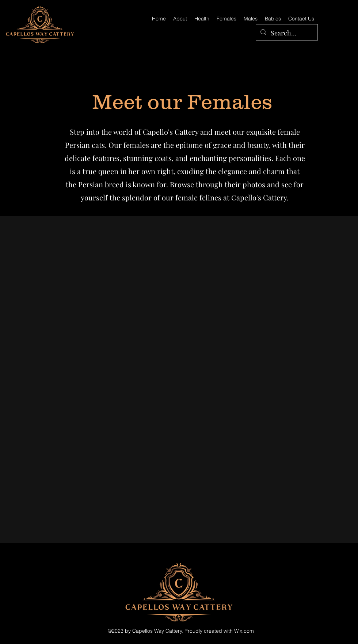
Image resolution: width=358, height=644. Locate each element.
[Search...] (286, 33)
